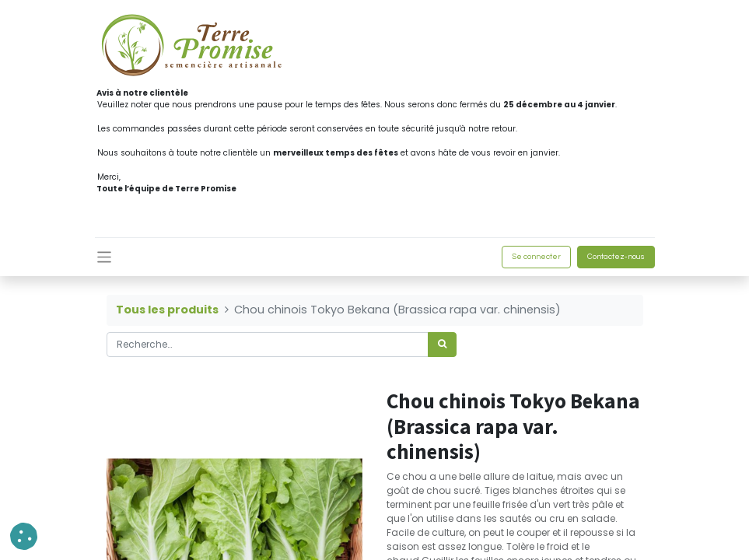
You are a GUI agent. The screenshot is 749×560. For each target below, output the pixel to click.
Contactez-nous (616, 257)
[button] (24, 536)
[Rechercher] (442, 345)
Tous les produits (167, 310)
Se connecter (536, 257)
